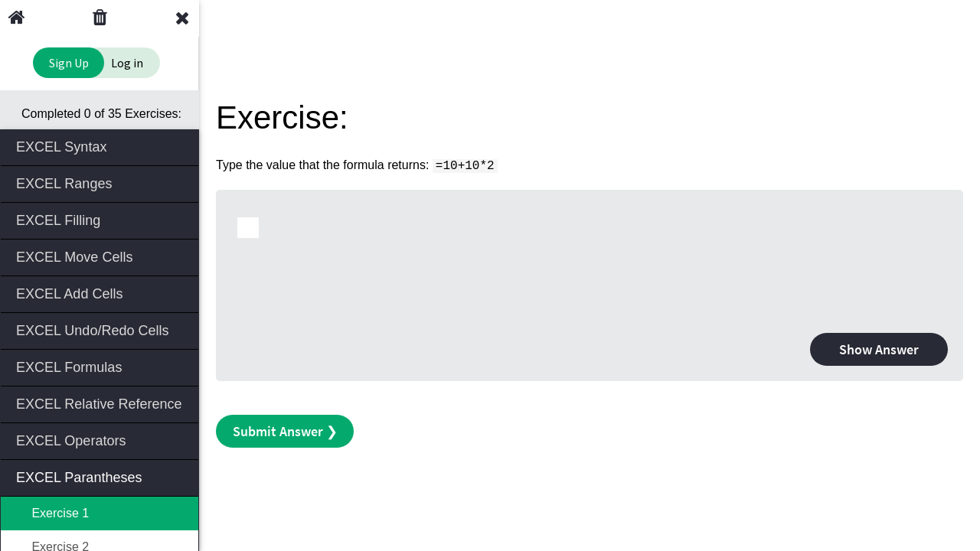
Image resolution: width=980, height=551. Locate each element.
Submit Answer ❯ (285, 431)
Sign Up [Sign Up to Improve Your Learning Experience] (69, 63)
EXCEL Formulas (101, 366)
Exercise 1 (52, 513)
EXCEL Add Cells (101, 293)
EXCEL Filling (101, 219)
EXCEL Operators (101, 440)
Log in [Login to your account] (127, 63)
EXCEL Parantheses (101, 476)
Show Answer (879, 349)
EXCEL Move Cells (101, 256)
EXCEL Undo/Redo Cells (101, 329)
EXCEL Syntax (101, 146)
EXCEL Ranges (101, 183)
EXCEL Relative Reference (101, 403)
